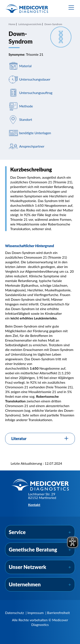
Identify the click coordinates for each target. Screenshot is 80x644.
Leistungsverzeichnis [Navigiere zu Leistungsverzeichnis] (30, 24)
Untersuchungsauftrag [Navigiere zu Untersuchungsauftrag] (36, 93)
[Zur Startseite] (27, 9)
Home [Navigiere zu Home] (12, 24)
